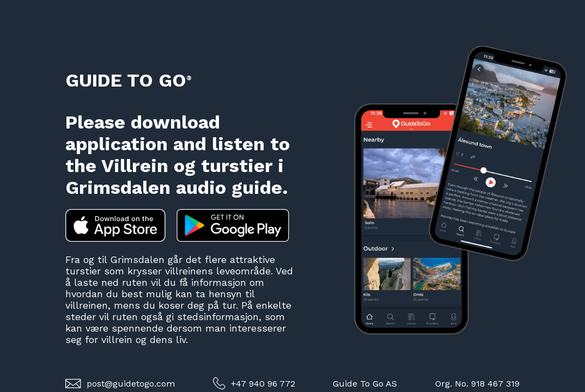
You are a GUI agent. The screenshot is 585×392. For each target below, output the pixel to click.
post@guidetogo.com (120, 384)
